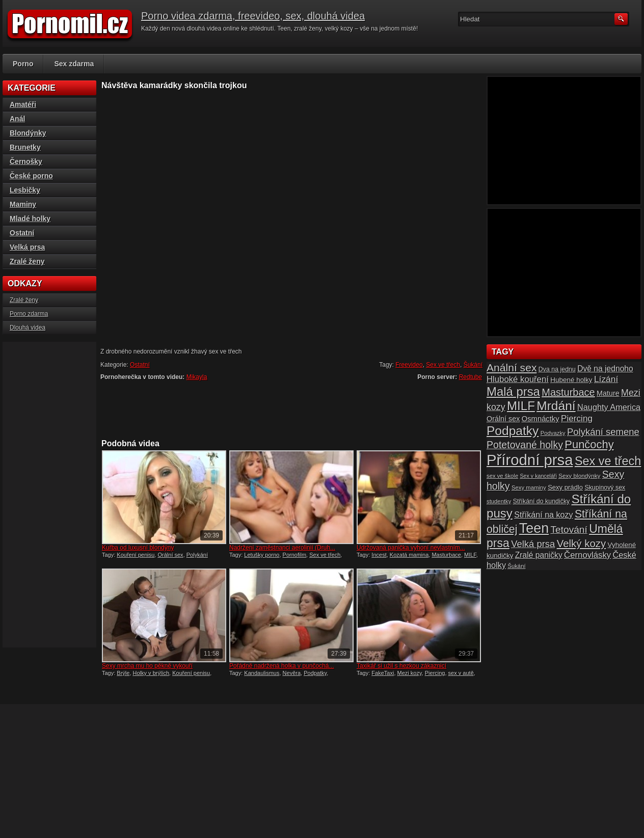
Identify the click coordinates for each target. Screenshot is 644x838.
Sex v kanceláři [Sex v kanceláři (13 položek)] (539, 476)
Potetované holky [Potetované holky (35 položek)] (525, 445)
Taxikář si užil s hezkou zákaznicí (401, 666)
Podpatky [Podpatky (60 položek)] (513, 431)
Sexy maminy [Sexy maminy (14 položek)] (529, 488)
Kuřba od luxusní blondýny (138, 548)
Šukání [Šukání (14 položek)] (516, 566)
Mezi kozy (410, 673)
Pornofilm (294, 555)
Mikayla (197, 377)
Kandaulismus (262, 673)
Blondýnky (28, 133)
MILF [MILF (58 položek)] (521, 406)
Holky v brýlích (151, 673)
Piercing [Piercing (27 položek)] (577, 418)
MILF (470, 555)
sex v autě (461, 673)
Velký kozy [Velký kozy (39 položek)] (581, 544)
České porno (31, 176)
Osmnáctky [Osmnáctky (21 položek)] (541, 419)
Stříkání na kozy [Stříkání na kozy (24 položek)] (543, 515)
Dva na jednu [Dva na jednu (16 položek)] (557, 369)
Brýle (123, 673)
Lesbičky (25, 190)
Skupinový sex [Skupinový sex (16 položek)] (605, 488)
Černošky (26, 161)
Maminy (23, 204)
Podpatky (315, 673)
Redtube (471, 377)
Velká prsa (27, 247)
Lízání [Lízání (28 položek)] (606, 379)
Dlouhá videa (28, 328)
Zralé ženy (27, 261)
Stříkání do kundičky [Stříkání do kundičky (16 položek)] (542, 501)
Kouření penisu (136, 555)
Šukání (473, 365)
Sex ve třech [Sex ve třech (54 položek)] (608, 461)
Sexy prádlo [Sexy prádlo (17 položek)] (565, 487)
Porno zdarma (29, 314)
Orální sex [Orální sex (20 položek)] (503, 419)
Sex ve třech (443, 365)
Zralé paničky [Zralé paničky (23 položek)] (539, 555)
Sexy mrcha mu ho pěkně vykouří (147, 666)
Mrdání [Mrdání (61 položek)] (556, 406)
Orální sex (170, 555)
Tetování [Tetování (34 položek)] (569, 530)
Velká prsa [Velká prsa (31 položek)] (533, 544)
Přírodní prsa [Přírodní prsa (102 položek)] (530, 460)
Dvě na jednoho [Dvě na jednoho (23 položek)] (605, 369)
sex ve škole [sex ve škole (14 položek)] (502, 476)
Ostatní (140, 365)
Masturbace (446, 555)
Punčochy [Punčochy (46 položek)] (589, 444)
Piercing (435, 673)
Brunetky (25, 147)
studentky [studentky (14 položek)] (499, 501)
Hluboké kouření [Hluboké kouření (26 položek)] (518, 379)
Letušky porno (262, 555)
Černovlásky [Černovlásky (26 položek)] (587, 555)
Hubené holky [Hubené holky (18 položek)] (571, 380)
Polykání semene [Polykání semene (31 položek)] (603, 432)
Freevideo (409, 365)
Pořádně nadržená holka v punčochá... (281, 666)
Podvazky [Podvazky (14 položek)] (553, 433)
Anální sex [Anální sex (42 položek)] (512, 368)
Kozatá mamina (409, 555)
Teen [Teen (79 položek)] (534, 528)
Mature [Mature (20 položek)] (608, 393)
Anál (17, 119)
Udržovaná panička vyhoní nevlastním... (411, 548)
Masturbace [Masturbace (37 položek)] (568, 392)
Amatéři (23, 104)
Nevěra (292, 673)
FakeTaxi (383, 673)
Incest (379, 555)
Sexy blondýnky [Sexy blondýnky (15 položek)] (579, 476)
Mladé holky (30, 219)
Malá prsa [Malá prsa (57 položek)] (513, 391)
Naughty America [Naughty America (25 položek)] (609, 407)
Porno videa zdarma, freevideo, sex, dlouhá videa (253, 16)
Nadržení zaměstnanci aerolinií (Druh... (282, 548)
